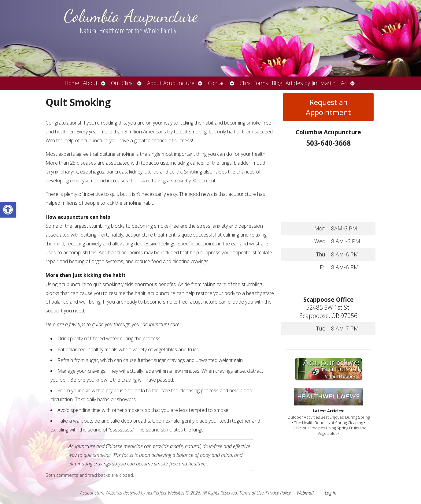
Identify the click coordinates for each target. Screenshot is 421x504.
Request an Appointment (328, 107)
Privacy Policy (278, 493)
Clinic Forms (254, 83)
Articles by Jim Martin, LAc (316, 83)
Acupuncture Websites (101, 493)
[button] (8, 210)
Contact (217, 83)
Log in (331, 493)
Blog (277, 83)
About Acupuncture (171, 83)
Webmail (305, 493)
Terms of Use (251, 493)
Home (72, 83)
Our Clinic (122, 83)
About (90, 83)
